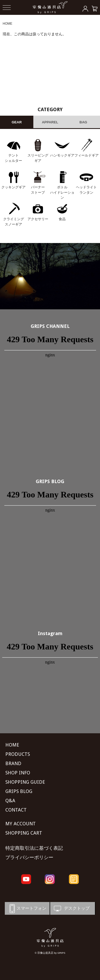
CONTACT (16, 810)
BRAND (13, 763)
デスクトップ (71, 909)
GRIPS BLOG (50, 481)
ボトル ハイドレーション (62, 192)
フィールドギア (87, 155)
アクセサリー (38, 219)
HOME (7, 24)
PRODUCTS (18, 754)
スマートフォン (27, 909)
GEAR (17, 122)
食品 (62, 219)
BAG (83, 122)
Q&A (10, 801)
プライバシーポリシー (29, 857)
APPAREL (50, 122)
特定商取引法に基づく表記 (34, 848)
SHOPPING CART (24, 833)
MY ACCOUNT (21, 824)
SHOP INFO (18, 773)
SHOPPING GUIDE (25, 782)
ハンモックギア (62, 155)
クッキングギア (13, 187)
